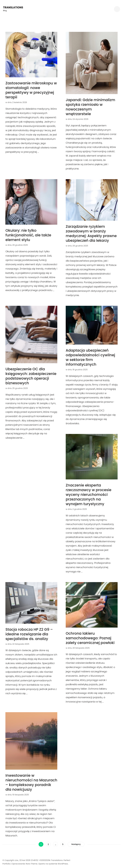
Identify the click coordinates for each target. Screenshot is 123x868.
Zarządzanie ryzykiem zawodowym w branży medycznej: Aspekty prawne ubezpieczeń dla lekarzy (91, 234)
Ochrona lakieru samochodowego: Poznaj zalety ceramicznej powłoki (90, 638)
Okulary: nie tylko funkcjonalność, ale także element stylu (28, 235)
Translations (13, 7)
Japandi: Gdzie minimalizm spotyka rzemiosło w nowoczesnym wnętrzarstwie (90, 107)
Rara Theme (32, 864)
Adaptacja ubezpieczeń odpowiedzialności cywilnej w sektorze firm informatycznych (90, 357)
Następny (76, 844)
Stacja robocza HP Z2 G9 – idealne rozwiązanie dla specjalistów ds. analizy (29, 634)
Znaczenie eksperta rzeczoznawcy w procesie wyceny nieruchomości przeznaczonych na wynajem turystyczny (89, 495)
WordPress (63, 864)
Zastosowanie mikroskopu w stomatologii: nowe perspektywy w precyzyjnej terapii (31, 90)
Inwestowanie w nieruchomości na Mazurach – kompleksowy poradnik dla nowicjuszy (31, 782)
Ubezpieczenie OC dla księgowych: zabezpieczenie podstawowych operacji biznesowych (31, 376)
